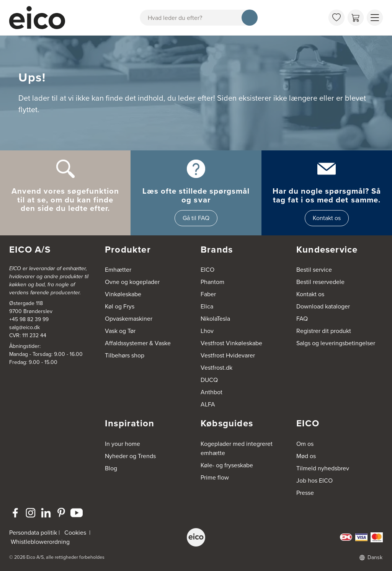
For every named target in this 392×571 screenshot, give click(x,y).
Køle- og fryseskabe (227, 465)
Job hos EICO (314, 480)
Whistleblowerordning (40, 542)
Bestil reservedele (320, 282)
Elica (207, 306)
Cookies (75, 533)
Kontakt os (327, 218)
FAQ (302, 319)
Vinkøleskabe (123, 294)
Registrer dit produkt (324, 331)
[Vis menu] (375, 18)
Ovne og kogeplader (132, 282)
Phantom (212, 282)
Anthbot (212, 392)
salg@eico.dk (24, 327)
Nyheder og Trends (130, 456)
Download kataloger (323, 306)
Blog (111, 468)
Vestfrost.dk (216, 368)
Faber (208, 294)
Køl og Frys (120, 306)
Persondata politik (33, 533)
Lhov (207, 331)
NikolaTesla (215, 319)
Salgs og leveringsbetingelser (336, 343)
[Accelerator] (41, 18)
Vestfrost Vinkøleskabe (231, 343)
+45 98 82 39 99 (29, 319)
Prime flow (215, 477)
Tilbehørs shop (125, 355)
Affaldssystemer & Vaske (138, 343)
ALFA (208, 404)
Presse (305, 493)
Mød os (306, 456)
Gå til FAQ (196, 218)
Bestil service (314, 270)
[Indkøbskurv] (356, 18)
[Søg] (250, 18)
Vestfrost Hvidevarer (228, 355)
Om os (305, 444)
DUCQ (209, 380)
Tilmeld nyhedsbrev (323, 468)
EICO (207, 270)
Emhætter (118, 270)
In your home (122, 444)
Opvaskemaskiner (129, 319)
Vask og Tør (120, 331)
